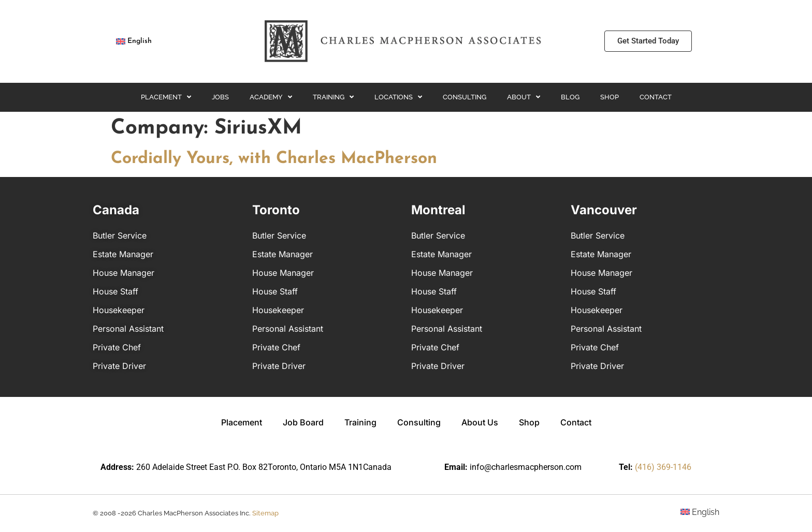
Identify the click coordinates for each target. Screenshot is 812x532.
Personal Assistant (128, 329)
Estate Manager (123, 254)
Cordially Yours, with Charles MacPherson (274, 159)
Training (333, 97)
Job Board (303, 422)
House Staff (115, 291)
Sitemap (265, 513)
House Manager (124, 273)
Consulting (465, 97)
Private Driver (119, 366)
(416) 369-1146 (663, 467)
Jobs (220, 97)
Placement (166, 97)
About (524, 97)
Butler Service (120, 235)
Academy (271, 97)
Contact (656, 97)
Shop (610, 97)
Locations (398, 97)
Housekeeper (119, 310)
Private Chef (117, 347)
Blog (570, 97)
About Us (480, 422)
